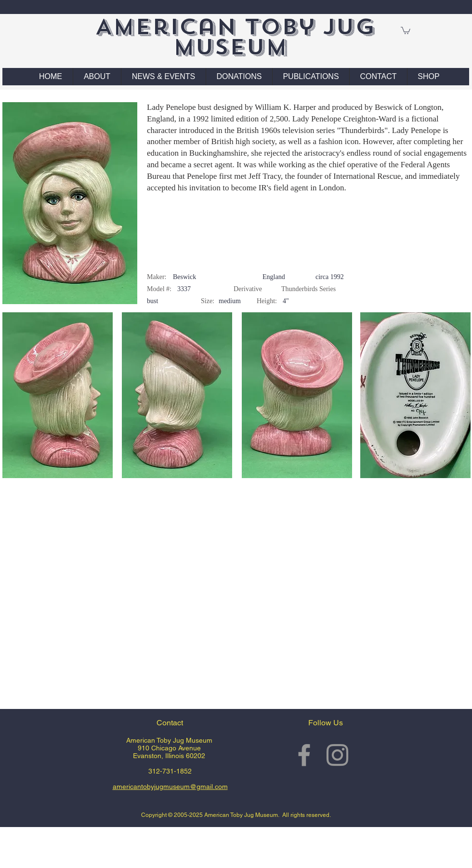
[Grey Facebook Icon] (304, 755)
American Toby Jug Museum (235, 37)
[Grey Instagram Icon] (337, 755)
